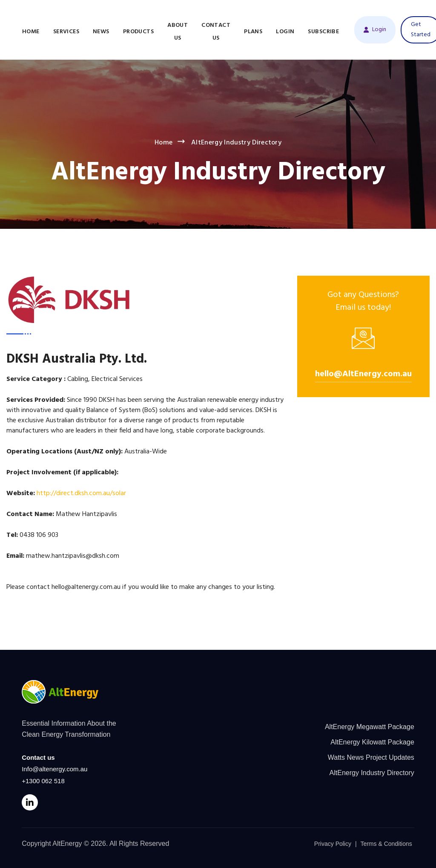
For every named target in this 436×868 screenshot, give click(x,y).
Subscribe (323, 32)
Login (285, 32)
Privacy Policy (333, 844)
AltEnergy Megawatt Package (370, 727)
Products (138, 32)
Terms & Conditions (386, 844)
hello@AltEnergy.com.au (363, 374)
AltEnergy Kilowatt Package (372, 742)
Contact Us (216, 32)
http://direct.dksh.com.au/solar (81, 493)
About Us (178, 32)
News (101, 32)
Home (31, 32)
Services (66, 32)
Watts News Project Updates (371, 757)
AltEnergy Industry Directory (372, 773)
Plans (253, 32)
